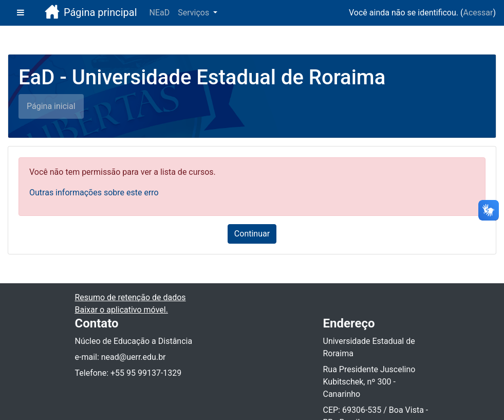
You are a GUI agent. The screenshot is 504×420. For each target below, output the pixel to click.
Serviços (194, 13)
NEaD (160, 13)
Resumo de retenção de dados (130, 297)
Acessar (478, 13)
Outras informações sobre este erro (94, 193)
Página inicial (51, 106)
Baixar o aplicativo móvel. (122, 310)
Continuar (252, 234)
